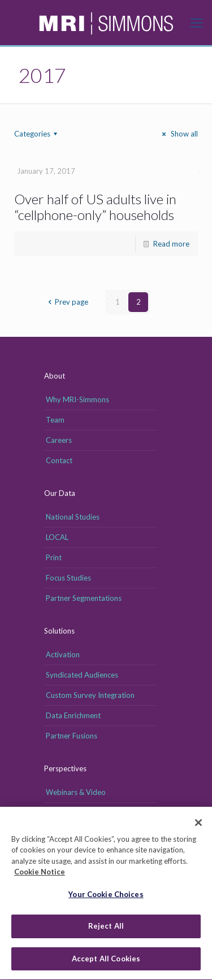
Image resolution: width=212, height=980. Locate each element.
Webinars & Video (76, 792)
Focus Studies (68, 578)
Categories (37, 134)
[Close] (198, 825)
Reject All (106, 929)
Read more (171, 244)
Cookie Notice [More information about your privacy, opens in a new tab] (40, 875)
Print (54, 557)
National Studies (73, 517)
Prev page (66, 302)
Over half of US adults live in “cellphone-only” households (95, 207)
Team (55, 420)
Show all (178, 134)
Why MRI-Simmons (77, 399)
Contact (59, 460)
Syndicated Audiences (82, 675)
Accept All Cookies (106, 962)
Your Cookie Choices (106, 897)
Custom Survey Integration (90, 695)
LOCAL (57, 537)
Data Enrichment (73, 715)
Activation (63, 654)
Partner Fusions (72, 736)
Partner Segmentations (84, 598)
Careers (59, 440)
